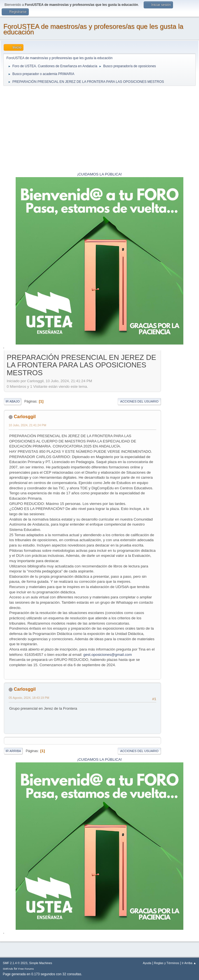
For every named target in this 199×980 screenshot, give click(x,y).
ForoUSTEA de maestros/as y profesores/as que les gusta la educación (93, 29)
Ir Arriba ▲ (189, 963)
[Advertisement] (99, 130)
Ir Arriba (13, 751)
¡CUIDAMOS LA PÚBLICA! (99, 174)
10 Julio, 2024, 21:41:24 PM (27, 425)
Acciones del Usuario (139, 401)
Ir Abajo (13, 401)
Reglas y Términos (167, 963)
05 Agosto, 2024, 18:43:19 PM (29, 698)
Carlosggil (25, 417)
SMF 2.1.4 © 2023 (15, 963)
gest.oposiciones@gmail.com (108, 655)
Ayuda (147, 963)
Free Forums (26, 969)
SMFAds (8, 969)
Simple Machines (41, 963)
